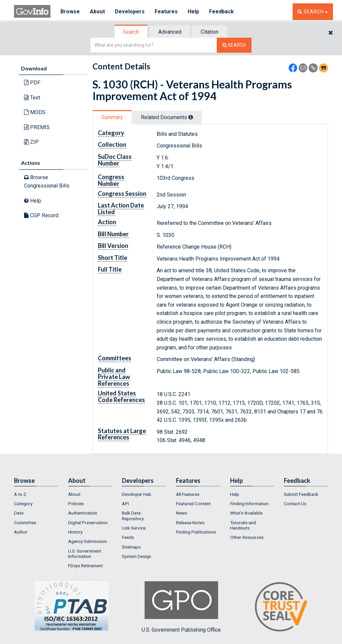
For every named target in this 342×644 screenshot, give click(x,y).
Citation (210, 32)
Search (131, 32)
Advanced (170, 32)
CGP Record (41, 215)
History (75, 532)
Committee (25, 523)
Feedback (221, 12)
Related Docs (167, 117)
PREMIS (37, 127)
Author (21, 532)
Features (166, 12)
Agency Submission (88, 541)
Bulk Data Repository (133, 516)
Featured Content (193, 504)
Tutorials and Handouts (243, 525)
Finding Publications (196, 532)
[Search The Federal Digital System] (234, 45)
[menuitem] (36, 494)
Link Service (134, 528)
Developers (130, 12)
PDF (32, 83)
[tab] (131, 32)
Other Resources (247, 537)
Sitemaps (131, 547)
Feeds (128, 537)
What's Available (246, 513)
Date (19, 513)
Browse (70, 12)
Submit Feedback (301, 494)
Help (193, 12)
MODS (35, 112)
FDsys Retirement (85, 566)
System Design (137, 556)
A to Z (20, 494)
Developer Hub (137, 494)
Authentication (83, 513)
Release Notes (190, 523)
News (182, 513)
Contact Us (295, 504)
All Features (188, 494)
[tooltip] (191, 117)
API (125, 504)
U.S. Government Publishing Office (181, 607)
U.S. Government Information (85, 554)
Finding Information (249, 504)
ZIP (31, 142)
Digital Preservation (88, 523)
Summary (112, 117)
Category (23, 504)
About (97, 12)
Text (32, 98)
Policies (76, 504)
